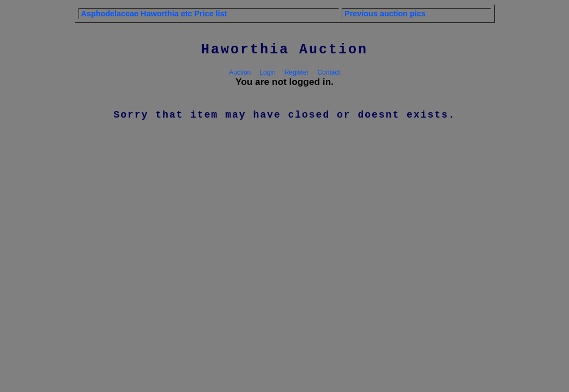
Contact (328, 72)
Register (297, 72)
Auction (240, 72)
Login (267, 72)
